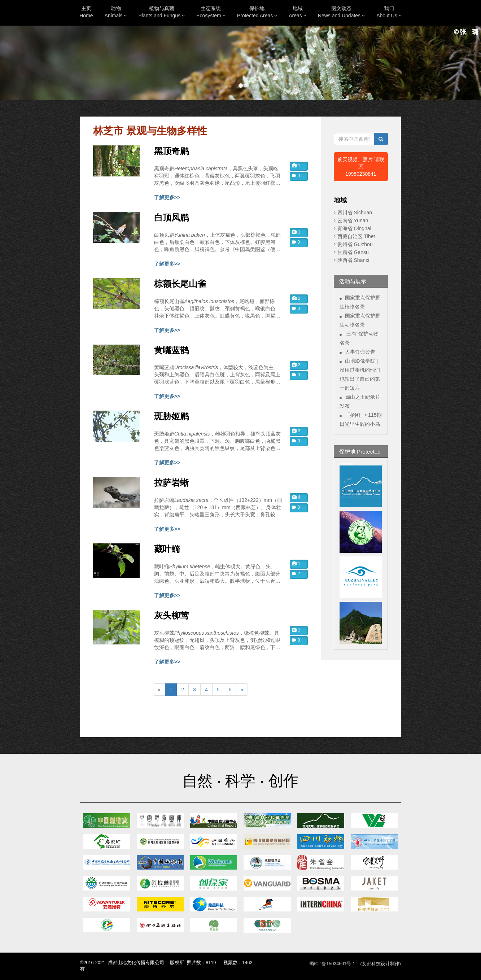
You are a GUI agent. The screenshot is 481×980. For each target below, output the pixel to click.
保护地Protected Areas (257, 12)
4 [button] (296, 497)
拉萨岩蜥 (171, 483)
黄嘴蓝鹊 (171, 350)
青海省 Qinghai (354, 228)
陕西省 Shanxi (353, 260)
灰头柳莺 (171, 616)
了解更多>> (167, 197)
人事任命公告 (360, 352)
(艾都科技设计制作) (380, 964)
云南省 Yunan (353, 220)
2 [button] (296, 298)
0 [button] (296, 176)
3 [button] (296, 431)
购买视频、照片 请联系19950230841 (361, 167)
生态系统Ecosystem (211, 12)
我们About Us (389, 12)
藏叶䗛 (167, 549)
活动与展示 (353, 281)
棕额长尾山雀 (180, 284)
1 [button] (296, 166)
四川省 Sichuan (355, 213)
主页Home (86, 12)
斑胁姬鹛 (171, 416)
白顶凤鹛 (171, 218)
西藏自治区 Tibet (356, 236)
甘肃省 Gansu (353, 252)
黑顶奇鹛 (171, 151)
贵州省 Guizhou (355, 244)
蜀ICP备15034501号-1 (332, 964)
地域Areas (298, 12)
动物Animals (116, 12)
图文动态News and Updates (341, 12)
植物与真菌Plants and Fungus (161, 12)
